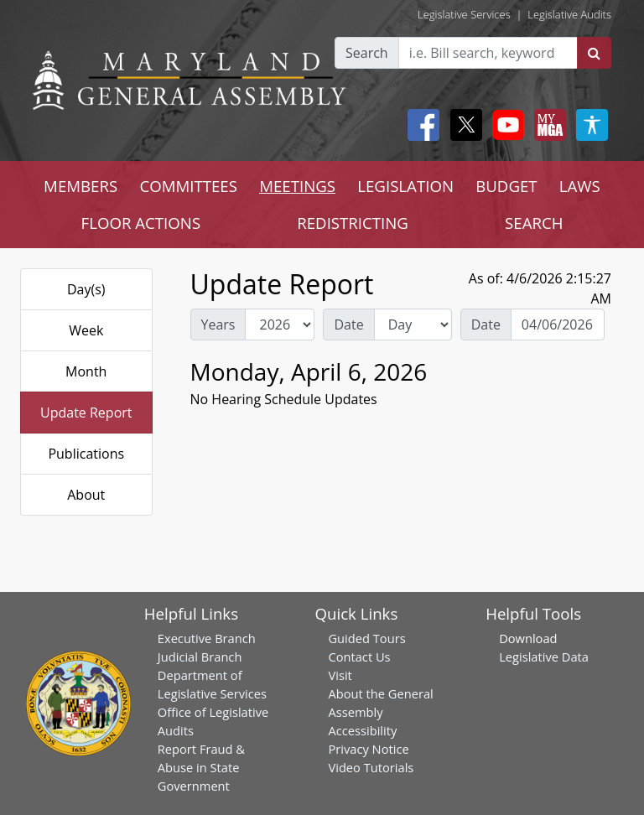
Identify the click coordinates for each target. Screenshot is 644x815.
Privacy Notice (368, 749)
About (86, 495)
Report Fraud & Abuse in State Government (201, 767)
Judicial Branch (200, 657)
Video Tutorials (371, 767)
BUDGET (506, 186)
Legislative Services (464, 14)
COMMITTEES (188, 186)
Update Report (86, 413)
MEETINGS (297, 186)
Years (218, 324)
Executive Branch (207, 638)
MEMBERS (80, 186)
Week (86, 330)
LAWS (580, 186)
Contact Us (359, 657)
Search (367, 53)
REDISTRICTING (353, 223)
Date (348, 324)
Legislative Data (544, 657)
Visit (340, 675)
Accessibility (362, 730)
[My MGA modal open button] (547, 125)
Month (86, 371)
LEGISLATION (405, 186)
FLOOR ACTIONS (141, 223)
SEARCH (534, 223)
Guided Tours (366, 638)
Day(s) (86, 289)
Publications (86, 454)
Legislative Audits (569, 14)
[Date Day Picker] (558, 324)
